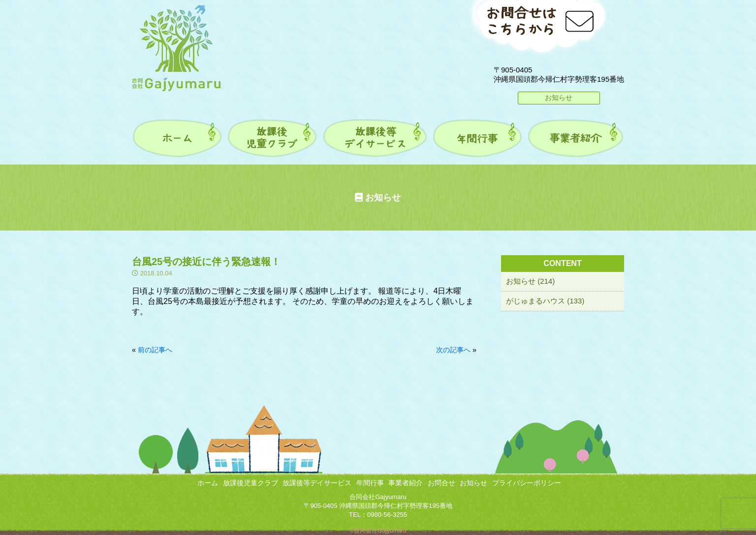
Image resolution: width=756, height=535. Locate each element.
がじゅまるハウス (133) (545, 301)
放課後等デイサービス (317, 483)
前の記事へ (155, 350)
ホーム (208, 483)
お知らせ (559, 98)
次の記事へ (453, 350)
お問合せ (441, 483)
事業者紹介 (406, 483)
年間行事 (370, 483)
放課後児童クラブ (251, 483)
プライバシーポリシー (527, 483)
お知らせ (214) (530, 281)
